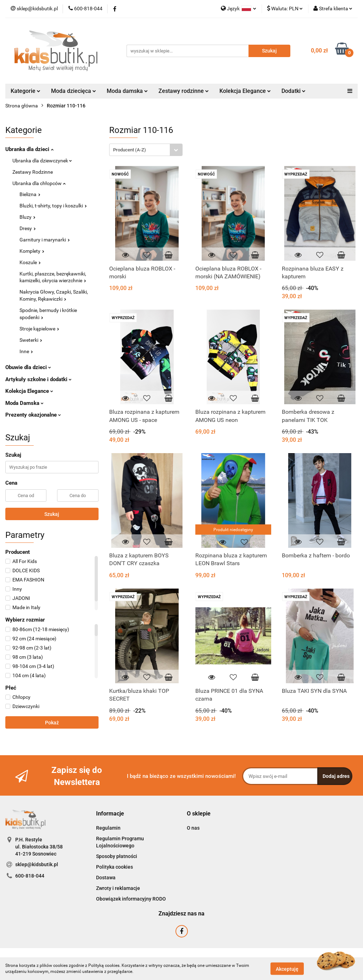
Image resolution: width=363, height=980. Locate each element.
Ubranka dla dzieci (29, 149)
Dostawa (106, 878)
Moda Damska (24, 403)
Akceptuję (287, 969)
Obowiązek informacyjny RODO (131, 899)
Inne (26, 351)
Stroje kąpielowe (39, 329)
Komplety (32, 251)
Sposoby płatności (117, 856)
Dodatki (294, 91)
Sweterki (31, 340)
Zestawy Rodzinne (33, 172)
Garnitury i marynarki (45, 240)
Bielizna (30, 194)
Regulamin (108, 828)
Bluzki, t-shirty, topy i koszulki (53, 206)
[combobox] (146, 150)
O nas (193, 828)
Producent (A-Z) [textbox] (130, 150)
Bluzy (27, 217)
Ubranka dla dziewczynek (42, 161)
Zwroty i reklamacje (118, 888)
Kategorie (26, 91)
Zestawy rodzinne (184, 91)
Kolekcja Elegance (245, 91)
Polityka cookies (115, 867)
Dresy (28, 228)
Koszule (30, 262)
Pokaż (52, 723)
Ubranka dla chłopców (39, 183)
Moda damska (127, 91)
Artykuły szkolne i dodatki (38, 379)
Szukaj (52, 514)
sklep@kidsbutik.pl (37, 864)
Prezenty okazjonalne (33, 415)
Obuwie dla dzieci (28, 367)
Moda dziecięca (74, 91)
